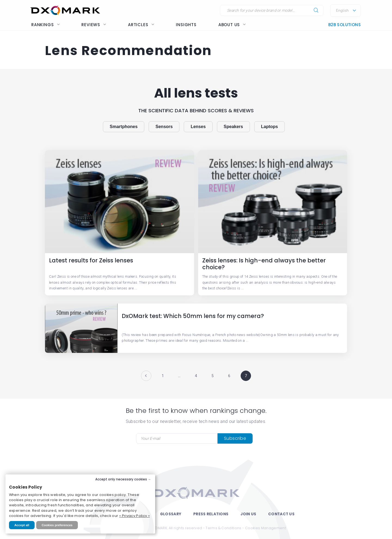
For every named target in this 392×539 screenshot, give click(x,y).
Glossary (171, 514)
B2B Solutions (344, 25)
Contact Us (281, 514)
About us (232, 25)
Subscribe (235, 438)
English (342, 11)
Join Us (248, 514)
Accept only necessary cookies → (123, 479)
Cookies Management (265, 528)
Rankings (45, 25)
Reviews (94, 25)
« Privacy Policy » (134, 516)
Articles (141, 25)
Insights (186, 25)
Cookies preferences (57, 525)
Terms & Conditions (223, 528)
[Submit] (316, 10)
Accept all (22, 525)
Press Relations (211, 514)
